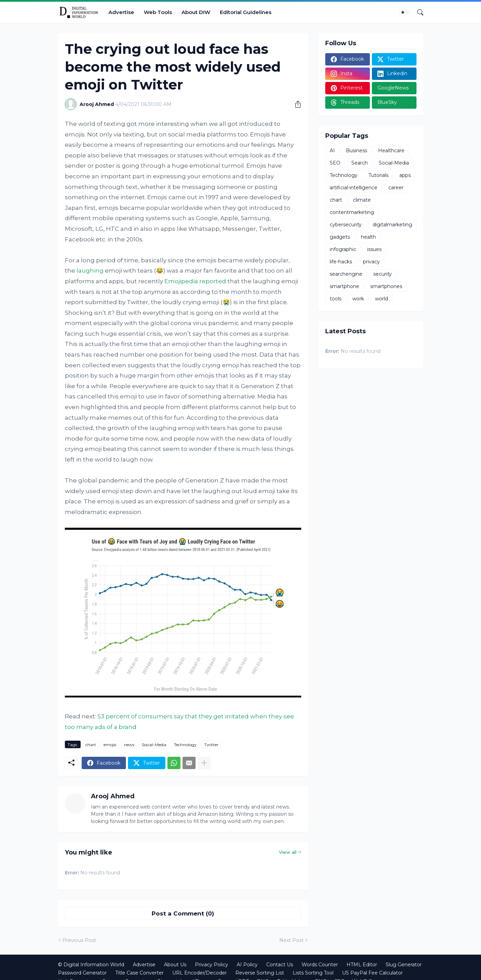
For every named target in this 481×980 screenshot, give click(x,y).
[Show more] (204, 763)
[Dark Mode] (405, 12)
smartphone (344, 286)
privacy (371, 262)
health (368, 237)
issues (374, 249)
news (129, 745)
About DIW (196, 12)
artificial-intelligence (354, 188)
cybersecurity (346, 225)
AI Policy (247, 965)
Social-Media (154, 745)
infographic (343, 249)
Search (360, 163)
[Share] (295, 104)
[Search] (418, 12)
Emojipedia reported (195, 281)
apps (405, 175)
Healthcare (391, 151)
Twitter (211, 745)
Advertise (121, 12)
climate (362, 200)
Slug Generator (404, 965)
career (396, 188)
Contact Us (280, 965)
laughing (90, 271)
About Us (175, 965)
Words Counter (320, 965)
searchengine (346, 274)
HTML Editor (362, 965)
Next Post (291, 940)
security (383, 274)
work (358, 299)
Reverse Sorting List (260, 973)
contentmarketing (352, 212)
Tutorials (378, 175)
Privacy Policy (212, 965)
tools (336, 299)
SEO (335, 163)
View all (288, 852)
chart (91, 745)
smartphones (386, 286)
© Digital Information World (91, 965)
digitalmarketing (392, 225)
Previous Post (79, 940)
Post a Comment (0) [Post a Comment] (183, 913)
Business (356, 151)
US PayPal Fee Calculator (372, 973)
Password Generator (82, 973)
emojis (110, 745)
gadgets (340, 237)
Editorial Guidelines (246, 12)
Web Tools (158, 12)
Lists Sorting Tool (313, 973)
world (382, 299)
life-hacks (341, 262)
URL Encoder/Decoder (200, 973)
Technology (185, 745)
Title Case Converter (139, 973)
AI (332, 151)
